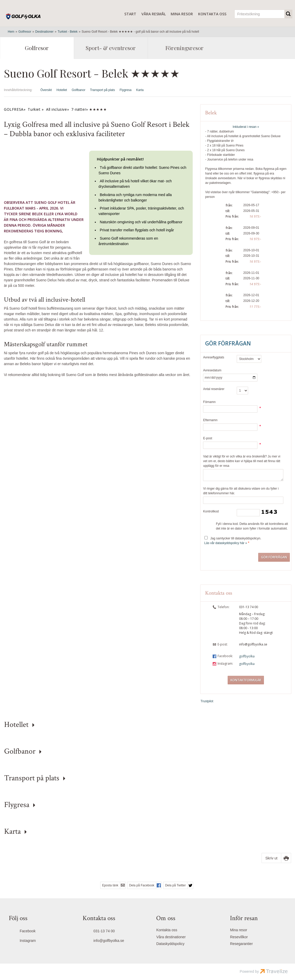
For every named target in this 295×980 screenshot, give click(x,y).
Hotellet (16, 725)
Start (130, 14)
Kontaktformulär (246, 680)
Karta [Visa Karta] (140, 90)
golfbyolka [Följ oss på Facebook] (247, 656)
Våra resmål (154, 14)
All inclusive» (57, 109)
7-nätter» (80, 109)
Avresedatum (212, 370)
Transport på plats (32, 778)
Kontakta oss (212, 14)
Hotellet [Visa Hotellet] (62, 90)
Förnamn (209, 402)
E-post (208, 438)
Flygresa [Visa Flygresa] (126, 90)
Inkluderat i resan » (246, 127)
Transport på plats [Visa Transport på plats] (102, 90)
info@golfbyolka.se (253, 644)
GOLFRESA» (15, 109)
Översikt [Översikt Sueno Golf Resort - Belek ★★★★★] (46, 90)
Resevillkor (239, 937)
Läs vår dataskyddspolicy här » (226, 543)
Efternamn (210, 420)
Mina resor (182, 14)
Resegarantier (241, 944)
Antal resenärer (214, 389)
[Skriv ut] (276, 858)
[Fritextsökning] (260, 14)
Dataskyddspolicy (170, 944)
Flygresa (17, 805)
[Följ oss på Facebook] (37, 932)
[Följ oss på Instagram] (37, 941)
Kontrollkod (211, 511)
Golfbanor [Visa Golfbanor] (79, 90)
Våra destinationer (171, 937)
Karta (12, 832)
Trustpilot (207, 701)
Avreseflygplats (214, 357)
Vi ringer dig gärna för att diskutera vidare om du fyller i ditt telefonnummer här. (241, 491)
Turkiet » (36, 109)
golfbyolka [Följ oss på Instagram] (247, 664)
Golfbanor (20, 751)
